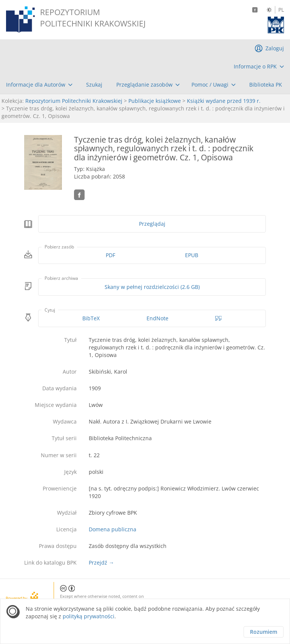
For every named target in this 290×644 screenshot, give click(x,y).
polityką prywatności (89, 616)
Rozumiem (264, 632)
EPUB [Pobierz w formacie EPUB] (192, 255)
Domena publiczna (113, 529)
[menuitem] (259, 67)
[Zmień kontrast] (269, 10)
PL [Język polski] (281, 10)
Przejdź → (101, 563)
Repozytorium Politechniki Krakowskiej (74, 101)
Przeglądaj (152, 224)
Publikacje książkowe (155, 101)
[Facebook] (255, 10)
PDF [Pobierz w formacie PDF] (110, 255)
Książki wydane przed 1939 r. (224, 101)
